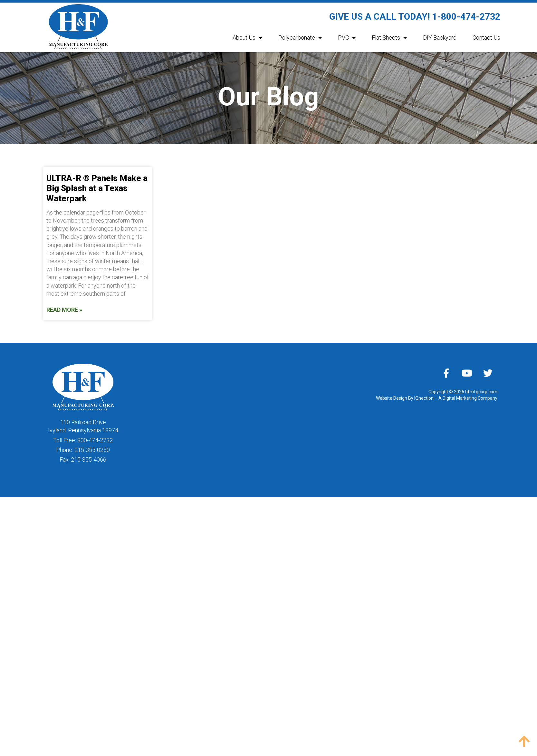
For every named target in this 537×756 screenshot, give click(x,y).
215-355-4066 (89, 459)
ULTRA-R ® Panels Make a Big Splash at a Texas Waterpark (97, 188)
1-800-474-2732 (466, 17)
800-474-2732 (95, 440)
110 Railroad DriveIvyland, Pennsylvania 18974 (83, 426)
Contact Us (486, 38)
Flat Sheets (389, 38)
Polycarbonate (300, 38)
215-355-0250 (92, 450)
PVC (347, 38)
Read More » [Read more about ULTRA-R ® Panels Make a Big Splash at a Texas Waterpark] (64, 310)
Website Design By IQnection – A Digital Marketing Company (437, 398)
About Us (247, 38)
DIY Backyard (440, 38)
